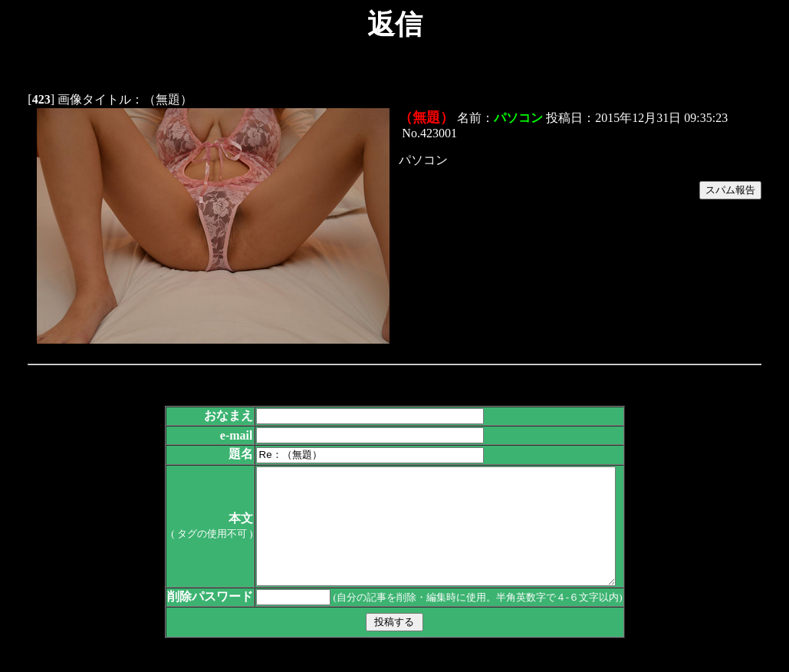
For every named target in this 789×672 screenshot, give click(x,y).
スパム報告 (730, 190)
